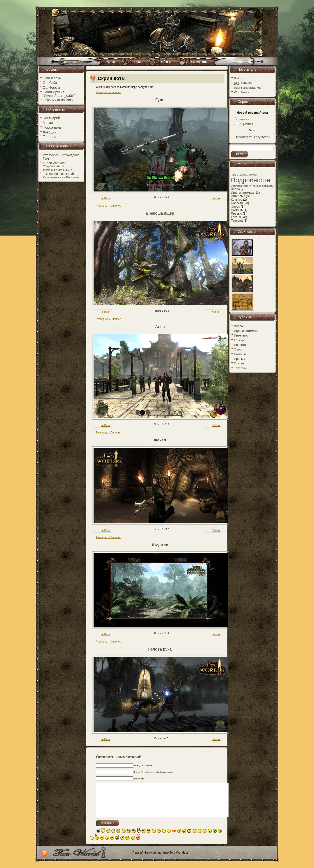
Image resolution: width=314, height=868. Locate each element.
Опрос (235, 207)
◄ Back (106, 198)
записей (243, 83)
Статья (236, 217)
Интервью (238, 196)
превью (257, 186)
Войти (238, 78)
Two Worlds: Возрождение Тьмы (61, 157)
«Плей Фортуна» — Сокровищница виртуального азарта (57, 166)
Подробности (251, 180)
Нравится (243, 119)
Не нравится (245, 124)
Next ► (216, 198)
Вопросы (243, 175)
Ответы (253, 175)
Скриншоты (112, 78)
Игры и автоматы (243, 193)
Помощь (237, 210)
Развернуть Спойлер (109, 92)
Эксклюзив (237, 186)
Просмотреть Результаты (252, 137)
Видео (234, 175)
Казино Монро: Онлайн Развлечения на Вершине (61, 175)
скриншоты (268, 186)
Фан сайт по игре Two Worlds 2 (250, 31)
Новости (237, 203)
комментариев (248, 88)
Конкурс (237, 200)
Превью (236, 214)
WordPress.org (244, 92)
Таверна (237, 220)
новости (248, 186)
